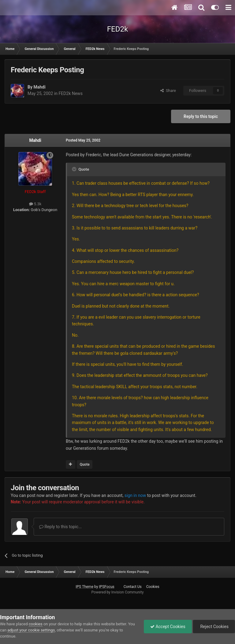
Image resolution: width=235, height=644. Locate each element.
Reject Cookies (214, 627)
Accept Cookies (168, 627)
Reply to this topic (201, 116)
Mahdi (39, 87)
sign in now (135, 495)
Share (168, 91)
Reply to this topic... (60, 527)
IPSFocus (106, 587)
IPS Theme (84, 587)
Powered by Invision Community (118, 592)
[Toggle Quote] (75, 169)
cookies (36, 624)
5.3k (35, 204)
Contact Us (133, 587)
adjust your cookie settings (31, 630)
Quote (84, 464)
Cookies (153, 587)
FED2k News (70, 93)
